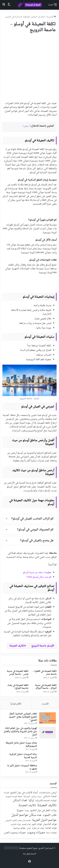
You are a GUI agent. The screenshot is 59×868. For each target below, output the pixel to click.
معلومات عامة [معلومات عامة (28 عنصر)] (51, 833)
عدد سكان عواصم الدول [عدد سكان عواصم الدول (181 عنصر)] (26, 815)
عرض (26, 126)
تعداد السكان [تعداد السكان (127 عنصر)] (20, 801)
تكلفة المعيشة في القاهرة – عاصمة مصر (45, 673)
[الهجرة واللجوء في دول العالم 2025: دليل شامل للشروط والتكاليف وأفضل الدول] (48, 733)
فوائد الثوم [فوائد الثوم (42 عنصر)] (37, 825)
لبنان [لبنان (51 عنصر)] (29, 828)
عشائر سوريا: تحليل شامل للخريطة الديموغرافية (21, 745)
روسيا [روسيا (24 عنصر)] (27, 811)
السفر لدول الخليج (46, 848)
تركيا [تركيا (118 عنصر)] (31, 801)
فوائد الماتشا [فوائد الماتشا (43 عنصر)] (51, 828)
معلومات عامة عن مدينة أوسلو (37, 573)
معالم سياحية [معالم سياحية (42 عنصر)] (19, 828)
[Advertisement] (29, 66)
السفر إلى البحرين (38, 17)
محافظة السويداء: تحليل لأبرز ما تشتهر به (22, 767)
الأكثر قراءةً (16, 704)
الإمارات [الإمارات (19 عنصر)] (6, 793)
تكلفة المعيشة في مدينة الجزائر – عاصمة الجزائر (46, 687)
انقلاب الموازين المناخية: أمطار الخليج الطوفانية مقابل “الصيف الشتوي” (23, 717)
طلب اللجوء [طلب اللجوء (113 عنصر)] (50, 815)
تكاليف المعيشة (17, 646)
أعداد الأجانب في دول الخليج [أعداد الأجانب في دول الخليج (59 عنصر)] (24, 793)
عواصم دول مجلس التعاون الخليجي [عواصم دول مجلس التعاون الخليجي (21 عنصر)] (18, 821)
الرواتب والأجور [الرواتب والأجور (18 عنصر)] (36, 797)
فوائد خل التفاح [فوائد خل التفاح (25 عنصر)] (38, 828)
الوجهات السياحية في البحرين (17, 17)
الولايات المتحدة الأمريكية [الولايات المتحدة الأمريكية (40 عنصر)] (46, 801)
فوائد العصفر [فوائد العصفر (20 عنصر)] (26, 825)
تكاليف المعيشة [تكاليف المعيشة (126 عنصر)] (27, 806)
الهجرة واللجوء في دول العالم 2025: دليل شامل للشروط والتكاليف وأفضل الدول (20, 732)
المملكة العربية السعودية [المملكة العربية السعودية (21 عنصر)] (14, 797)
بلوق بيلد (26, 854)
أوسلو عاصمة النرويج (42, 646)
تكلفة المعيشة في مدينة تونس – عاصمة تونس (18, 673)
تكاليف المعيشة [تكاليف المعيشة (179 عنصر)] (47, 805)
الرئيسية (51, 17)
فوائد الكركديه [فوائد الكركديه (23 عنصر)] (16, 825)
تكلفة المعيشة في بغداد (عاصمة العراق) (18, 687)
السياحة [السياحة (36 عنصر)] (27, 797)
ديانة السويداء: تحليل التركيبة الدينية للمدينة (23, 756)
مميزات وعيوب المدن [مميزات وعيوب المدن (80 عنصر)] (15, 833)
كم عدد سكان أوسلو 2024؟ (39, 577)
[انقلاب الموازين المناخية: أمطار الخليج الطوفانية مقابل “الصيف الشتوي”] (48, 718)
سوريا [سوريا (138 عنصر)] (20, 810)
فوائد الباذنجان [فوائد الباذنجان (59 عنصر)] (50, 824)
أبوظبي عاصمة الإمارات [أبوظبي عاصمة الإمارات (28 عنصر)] (48, 793)
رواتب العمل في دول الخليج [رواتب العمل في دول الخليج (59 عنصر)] (43, 811)
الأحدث (45, 704)
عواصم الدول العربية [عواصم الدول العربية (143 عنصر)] (44, 820)
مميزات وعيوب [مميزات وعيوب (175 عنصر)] (36, 833)
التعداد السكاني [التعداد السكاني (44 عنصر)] (50, 797)
